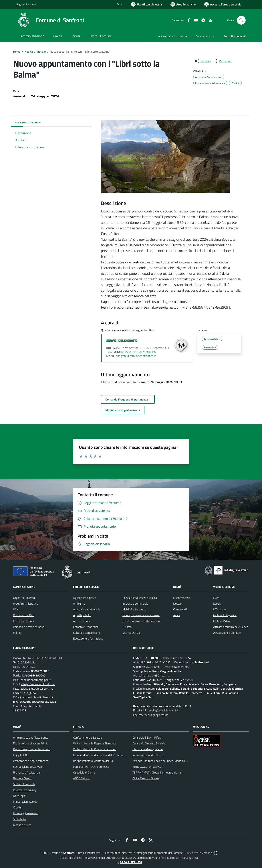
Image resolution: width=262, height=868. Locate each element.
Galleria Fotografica (225, 615)
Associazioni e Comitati (227, 633)
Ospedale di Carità (84, 772)
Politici (17, 633)
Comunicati (180, 609)
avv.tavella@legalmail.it (153, 715)
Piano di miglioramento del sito (32, 749)
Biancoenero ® (145, 858)
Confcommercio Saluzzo (88, 737)
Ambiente (79, 603)
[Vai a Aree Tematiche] (183, 4)
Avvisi (177, 615)
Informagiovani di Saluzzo (148, 755)
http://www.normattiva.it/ (148, 767)
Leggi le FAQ (21, 755)
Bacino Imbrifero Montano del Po (93, 761)
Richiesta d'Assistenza (26, 772)
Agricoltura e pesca (85, 598)
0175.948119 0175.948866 (139, 352)
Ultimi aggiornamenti (26, 813)
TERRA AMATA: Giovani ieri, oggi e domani (158, 772)
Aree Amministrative (26, 603)
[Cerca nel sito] (241, 20)
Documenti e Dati (24, 615)
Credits (17, 807)
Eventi (217, 598)
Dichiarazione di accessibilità (30, 743)
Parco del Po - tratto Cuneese (91, 767)
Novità (29, 52)
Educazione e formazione (88, 638)
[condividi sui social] (203, 61)
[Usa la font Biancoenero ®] (146, 4)
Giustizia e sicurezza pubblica (140, 598)
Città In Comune (202, 853)
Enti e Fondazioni (23, 621)
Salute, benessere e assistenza (141, 615)
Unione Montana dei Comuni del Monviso (98, 755)
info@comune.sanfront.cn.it (38, 684)
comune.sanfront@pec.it (36, 680)
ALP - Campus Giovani (146, 778)
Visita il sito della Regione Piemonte (95, 743)
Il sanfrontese (182, 598)
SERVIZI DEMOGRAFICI (122, 341)
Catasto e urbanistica (86, 627)
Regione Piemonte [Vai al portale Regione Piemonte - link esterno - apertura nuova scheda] (26, 4)
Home (17, 52)
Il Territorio (220, 609)
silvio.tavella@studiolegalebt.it (160, 710)
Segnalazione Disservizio (28, 767)
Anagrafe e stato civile (87, 609)
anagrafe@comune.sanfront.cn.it (136, 356)
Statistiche (20, 819)
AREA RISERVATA (129, 862)
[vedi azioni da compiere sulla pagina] (223, 61)
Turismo (127, 627)
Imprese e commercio (135, 603)
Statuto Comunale (24, 784)
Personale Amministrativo (29, 627)
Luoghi (217, 603)
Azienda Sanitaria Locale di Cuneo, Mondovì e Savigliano (166, 761)
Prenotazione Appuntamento (31, 761)
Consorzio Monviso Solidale (149, 743)
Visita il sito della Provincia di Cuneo (95, 749)
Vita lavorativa (131, 633)
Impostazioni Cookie (25, 802)
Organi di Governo (24, 598)
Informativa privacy (25, 790)
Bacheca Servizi (23, 778)
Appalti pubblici (82, 615)
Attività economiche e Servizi (231, 627)
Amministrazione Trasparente (31, 737)
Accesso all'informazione (173, 36)
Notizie (41, 52)
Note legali (20, 796)
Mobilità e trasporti (134, 609)
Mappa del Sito (22, 825)
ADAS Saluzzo (82, 778)
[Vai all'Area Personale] (223, 4)
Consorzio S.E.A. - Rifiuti (147, 737)
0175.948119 (26, 662)
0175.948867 (27, 667)
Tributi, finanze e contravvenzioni (142, 621)
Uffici (16, 609)
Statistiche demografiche (148, 749)
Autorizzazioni (82, 621)
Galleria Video (221, 621)
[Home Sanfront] (50, 20)
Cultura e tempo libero (87, 633)
